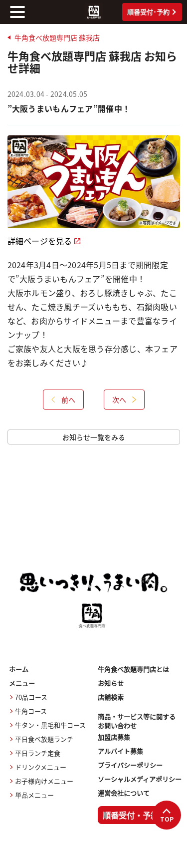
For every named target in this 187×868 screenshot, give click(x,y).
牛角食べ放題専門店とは (133, 669)
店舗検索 (111, 697)
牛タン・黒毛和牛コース (50, 725)
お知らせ (111, 683)
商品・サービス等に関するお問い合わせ (137, 721)
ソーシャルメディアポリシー (140, 779)
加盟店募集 (114, 737)
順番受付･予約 (152, 12)
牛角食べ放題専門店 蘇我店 (57, 37)
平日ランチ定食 (38, 753)
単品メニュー (34, 795)
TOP (167, 816)
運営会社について (124, 793)
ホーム (19, 669)
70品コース (31, 697)
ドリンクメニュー (41, 767)
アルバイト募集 (120, 751)
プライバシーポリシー (130, 765)
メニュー (22, 683)
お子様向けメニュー (44, 781)
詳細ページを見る (44, 241)
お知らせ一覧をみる (94, 437)
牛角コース (31, 711)
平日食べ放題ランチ (44, 739)
